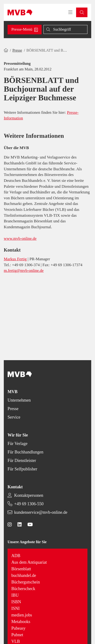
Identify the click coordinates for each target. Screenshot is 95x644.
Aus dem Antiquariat (29, 562)
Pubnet (17, 635)
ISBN (16, 602)
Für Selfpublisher (22, 469)
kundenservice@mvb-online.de (41, 512)
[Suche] (65, 29)
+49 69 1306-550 (29, 504)
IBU (15, 595)
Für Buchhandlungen (25, 452)
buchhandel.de (24, 575)
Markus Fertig (15, 259)
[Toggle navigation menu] (70, 12)
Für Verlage (17, 444)
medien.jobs (22, 615)
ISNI (15, 608)
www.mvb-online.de (20, 238)
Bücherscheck (23, 589)
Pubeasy (18, 628)
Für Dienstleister (22, 461)
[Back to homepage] (20, 12)
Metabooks (21, 622)
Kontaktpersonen (29, 495)
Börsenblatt (21, 569)
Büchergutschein (26, 582)
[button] (82, 12)
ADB (16, 556)
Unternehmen (19, 400)
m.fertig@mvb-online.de (24, 271)
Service (14, 417)
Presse (17, 50)
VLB (16, 641)
